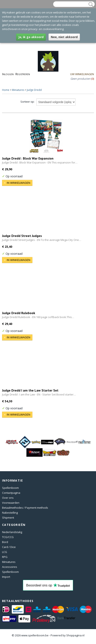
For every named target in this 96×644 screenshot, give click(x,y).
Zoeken (90, 4)
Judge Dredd (34, 90)
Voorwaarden (11, 503)
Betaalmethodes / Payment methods (25, 508)
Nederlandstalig (12, 532)
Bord (5, 542)
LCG (5, 552)
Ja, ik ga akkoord (31, 37)
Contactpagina (11, 493)
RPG (5, 557)
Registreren (23, 74)
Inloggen (8, 74)
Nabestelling (10, 513)
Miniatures (18, 90)
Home (6, 90)
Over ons (8, 498)
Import (6, 577)
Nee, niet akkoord (64, 37)
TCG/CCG (8, 537)
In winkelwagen (19, 183)
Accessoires (10, 567)
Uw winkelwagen (82, 74)
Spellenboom (10, 488)
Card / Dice (9, 547)
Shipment (8, 518)
